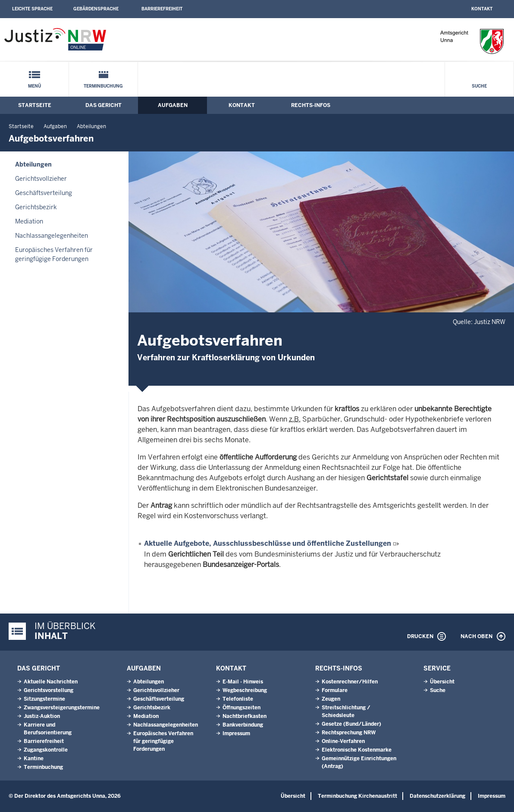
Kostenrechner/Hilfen (350, 682)
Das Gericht (103, 105)
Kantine (34, 758)
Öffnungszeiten (241, 708)
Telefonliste (238, 699)
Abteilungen (91, 126)
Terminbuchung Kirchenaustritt (357, 796)
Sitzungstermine (44, 699)
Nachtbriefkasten (244, 716)
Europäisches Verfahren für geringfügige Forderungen (54, 254)
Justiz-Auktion (42, 716)
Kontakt (482, 9)
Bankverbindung (243, 725)
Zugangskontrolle (46, 750)
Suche (479, 86)
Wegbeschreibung (245, 690)
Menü (34, 86)
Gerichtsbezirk (36, 207)
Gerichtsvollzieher (41, 179)
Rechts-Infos (311, 105)
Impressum (236, 733)
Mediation (29, 221)
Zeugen (331, 699)
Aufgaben (173, 105)
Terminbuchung (103, 86)
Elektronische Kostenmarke (357, 750)
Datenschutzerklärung (437, 796)
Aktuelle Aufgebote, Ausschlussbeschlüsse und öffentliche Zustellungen (268, 543)
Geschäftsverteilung (44, 193)
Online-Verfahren (343, 741)
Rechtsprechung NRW (349, 733)
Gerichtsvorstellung (49, 690)
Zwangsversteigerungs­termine (62, 708)
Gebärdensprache (96, 9)
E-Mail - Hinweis (243, 682)
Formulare (335, 690)
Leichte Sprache (32, 9)
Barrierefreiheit (162, 9)
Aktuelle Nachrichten (51, 682)
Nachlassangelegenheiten (52, 236)
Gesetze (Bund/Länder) (351, 724)
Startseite (35, 105)
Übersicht (442, 682)
